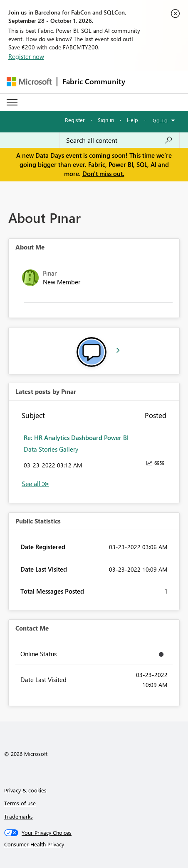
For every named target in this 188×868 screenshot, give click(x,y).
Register (75, 120)
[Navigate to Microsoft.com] (29, 82)
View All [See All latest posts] (35, 484)
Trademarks (19, 816)
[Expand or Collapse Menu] (12, 102)
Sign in (106, 120)
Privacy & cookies (25, 790)
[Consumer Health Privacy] (94, 844)
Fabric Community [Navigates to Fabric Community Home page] (94, 81)
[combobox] (119, 140)
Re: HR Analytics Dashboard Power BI (76, 438)
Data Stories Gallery (51, 449)
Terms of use (20, 803)
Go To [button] (160, 120)
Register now (26, 56)
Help (132, 120)
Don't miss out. (103, 174)
